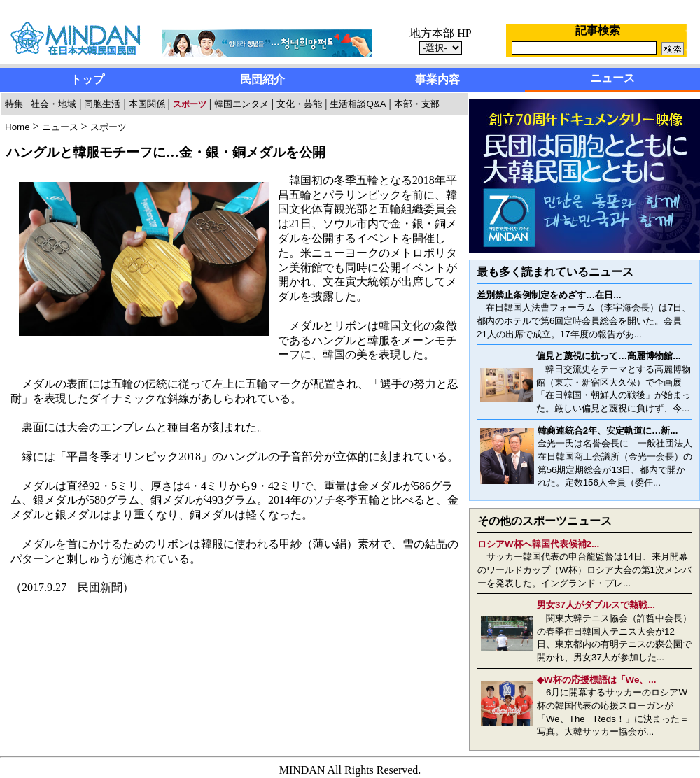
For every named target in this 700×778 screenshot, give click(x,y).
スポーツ (108, 127)
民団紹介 (262, 79)
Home (17, 127)
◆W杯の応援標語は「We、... (596, 680)
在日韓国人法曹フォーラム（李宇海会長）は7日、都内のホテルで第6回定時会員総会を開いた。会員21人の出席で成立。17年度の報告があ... (584, 320)
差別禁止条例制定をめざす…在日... (549, 295)
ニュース (612, 78)
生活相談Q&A (358, 104)
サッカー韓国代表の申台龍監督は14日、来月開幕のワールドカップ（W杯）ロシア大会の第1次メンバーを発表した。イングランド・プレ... (584, 570)
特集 (14, 104)
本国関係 (147, 104)
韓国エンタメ (241, 104)
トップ (87, 79)
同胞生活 (102, 104)
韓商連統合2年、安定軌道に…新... (608, 431)
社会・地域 (54, 104)
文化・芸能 (299, 104)
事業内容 (437, 79)
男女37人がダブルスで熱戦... (596, 605)
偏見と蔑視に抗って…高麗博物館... (608, 356)
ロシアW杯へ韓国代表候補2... (538, 544)
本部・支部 (417, 104)
